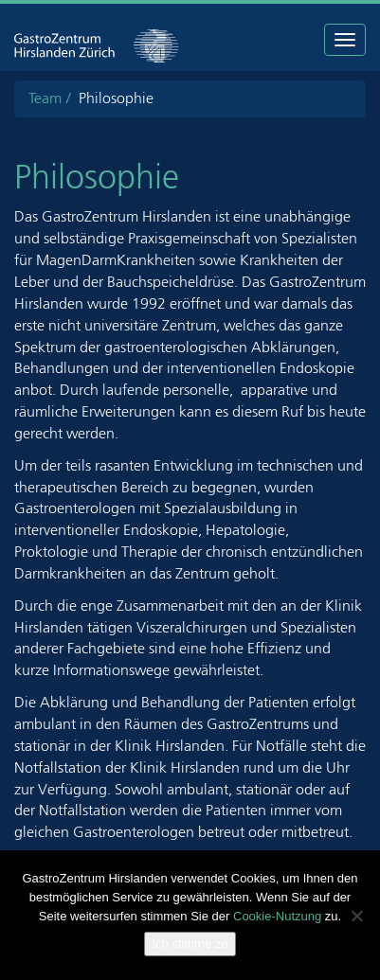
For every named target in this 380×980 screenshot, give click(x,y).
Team (45, 98)
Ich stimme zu (190, 944)
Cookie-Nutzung (277, 916)
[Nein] (356, 916)
